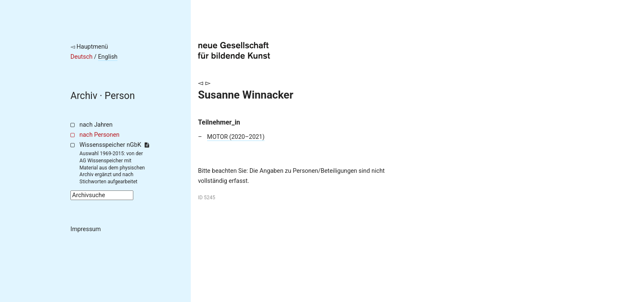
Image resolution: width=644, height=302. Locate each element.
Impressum (86, 229)
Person (120, 96)
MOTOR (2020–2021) (236, 137)
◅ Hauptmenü (89, 47)
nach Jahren (96, 125)
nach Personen (100, 135)
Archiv (84, 96)
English (108, 57)
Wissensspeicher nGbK (114, 145)
